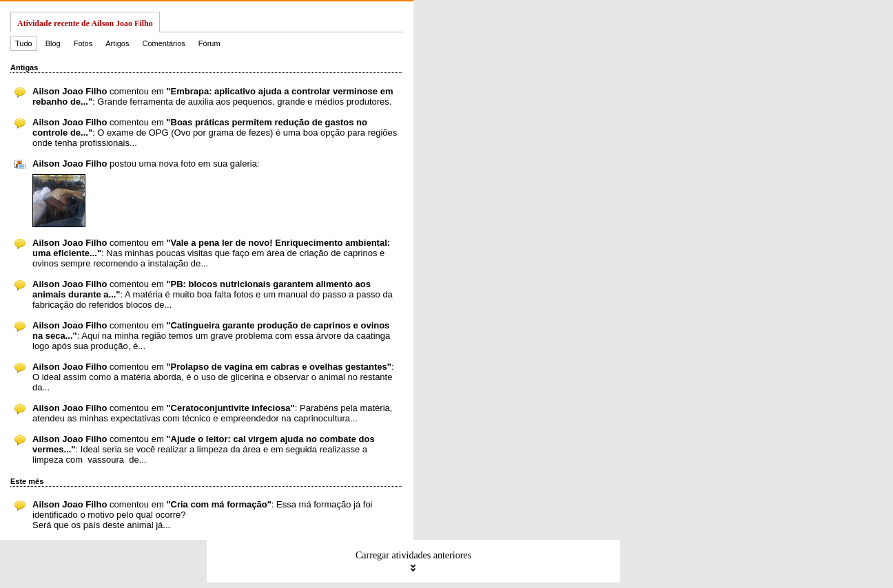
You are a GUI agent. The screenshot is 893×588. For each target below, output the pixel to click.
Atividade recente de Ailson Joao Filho (85, 23)
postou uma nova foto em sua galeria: (146, 164)
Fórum (209, 43)
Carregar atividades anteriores (413, 561)
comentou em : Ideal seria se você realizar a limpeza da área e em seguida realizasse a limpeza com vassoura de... (204, 449)
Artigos (117, 43)
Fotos (83, 43)
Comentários (163, 43)
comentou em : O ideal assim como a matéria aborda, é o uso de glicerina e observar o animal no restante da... (213, 377)
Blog (53, 43)
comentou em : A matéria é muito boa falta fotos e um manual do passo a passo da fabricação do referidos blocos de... (213, 294)
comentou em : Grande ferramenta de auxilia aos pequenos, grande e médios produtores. (213, 96)
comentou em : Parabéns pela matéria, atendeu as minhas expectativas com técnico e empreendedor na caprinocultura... (212, 413)
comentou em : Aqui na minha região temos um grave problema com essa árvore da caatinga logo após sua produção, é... (211, 336)
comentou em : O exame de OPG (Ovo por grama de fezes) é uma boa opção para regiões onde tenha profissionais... (215, 133)
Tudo (24, 43)
